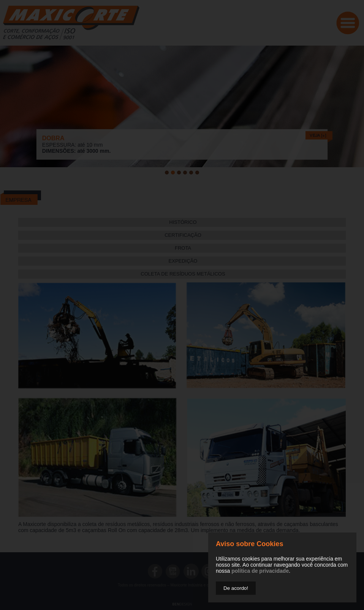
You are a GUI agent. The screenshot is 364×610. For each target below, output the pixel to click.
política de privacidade (260, 571)
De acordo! (236, 588)
